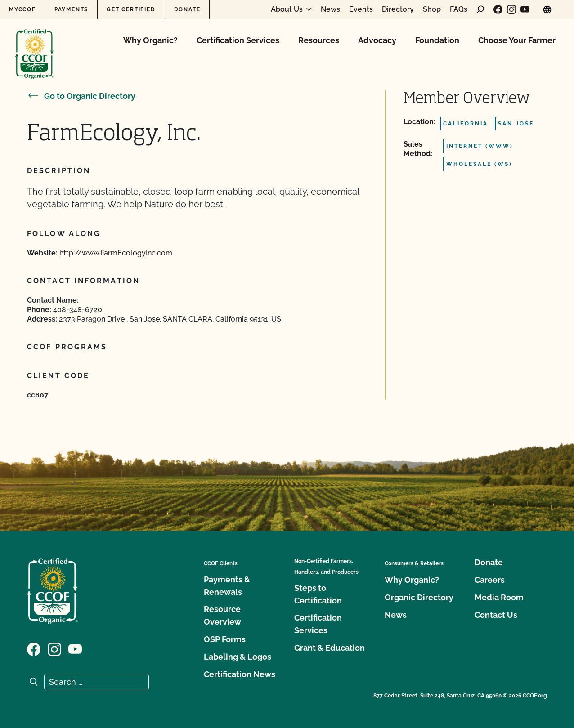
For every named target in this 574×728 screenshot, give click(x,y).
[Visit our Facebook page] (498, 9)
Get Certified (131, 9)
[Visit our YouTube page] (525, 9)
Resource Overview (222, 615)
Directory (398, 9)
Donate (187, 9)
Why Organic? (150, 40)
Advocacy (377, 40)
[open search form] (480, 9)
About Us (287, 9)
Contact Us (496, 615)
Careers (490, 580)
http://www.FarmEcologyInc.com (116, 253)
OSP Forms (225, 639)
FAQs (459, 9)
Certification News (240, 674)
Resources (319, 40)
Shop (432, 9)
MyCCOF (22, 9)
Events (361, 9)
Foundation (437, 40)
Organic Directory (419, 597)
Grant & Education (330, 648)
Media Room (499, 597)
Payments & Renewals (227, 586)
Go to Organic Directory (81, 96)
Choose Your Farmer (517, 40)
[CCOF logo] (34, 45)
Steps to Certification (318, 594)
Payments (71, 9)
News (330, 9)
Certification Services (238, 40)
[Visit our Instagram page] (511, 9)
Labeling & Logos (238, 657)
